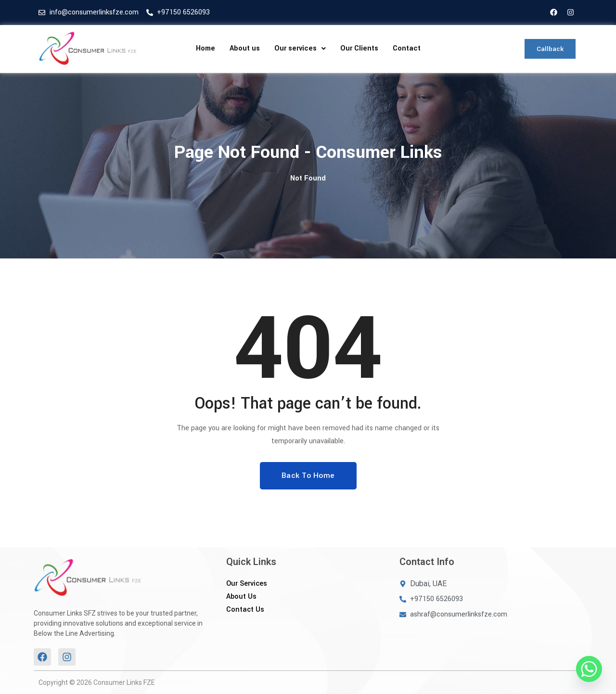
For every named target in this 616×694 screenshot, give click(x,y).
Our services (300, 48)
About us (245, 48)
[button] (300, 49)
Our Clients (359, 48)
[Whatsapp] (589, 669)
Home (205, 48)
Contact (407, 48)
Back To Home (308, 476)
